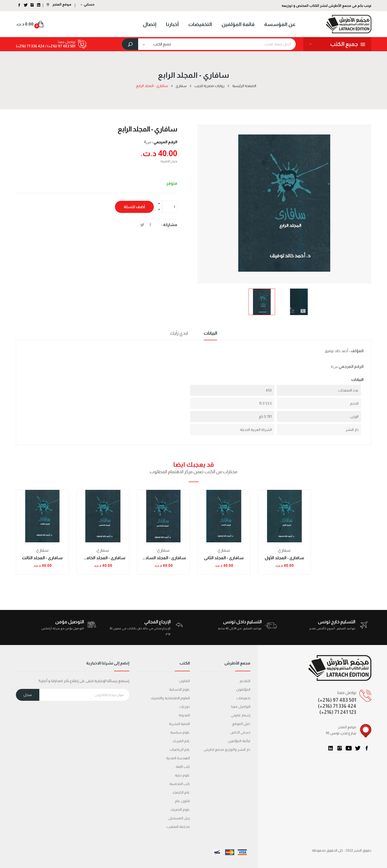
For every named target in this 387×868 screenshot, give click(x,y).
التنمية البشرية (179, 724)
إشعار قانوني (241, 715)
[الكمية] (170, 207)
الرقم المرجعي (351, 366)
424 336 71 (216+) (30, 46)
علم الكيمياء (181, 792)
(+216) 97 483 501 (337, 700)
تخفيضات (243, 698)
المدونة (184, 715)
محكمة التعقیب (178, 827)
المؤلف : (356, 351)
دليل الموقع (241, 724)
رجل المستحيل (179, 818)
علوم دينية (182, 775)
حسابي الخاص (240, 732)
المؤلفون (243, 689)
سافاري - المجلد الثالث (42, 558)
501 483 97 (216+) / (60, 46)
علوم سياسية (180, 732)
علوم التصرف (180, 809)
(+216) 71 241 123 (338, 712)
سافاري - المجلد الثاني (224, 558)
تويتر (358, 748)
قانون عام (182, 801)
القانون (184, 681)
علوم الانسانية (180, 689)
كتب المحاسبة (180, 784)
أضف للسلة (134, 207)
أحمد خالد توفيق (336, 351)
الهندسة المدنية (178, 758)
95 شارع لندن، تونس (341, 733)
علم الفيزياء (181, 741)
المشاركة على (150, 225)
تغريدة (142, 225)
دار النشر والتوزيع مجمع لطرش (227, 749)
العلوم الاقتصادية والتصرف (170, 698)
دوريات (185, 707)
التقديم (245, 681)
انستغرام (340, 748)
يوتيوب (349, 748)
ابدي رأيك (179, 333)
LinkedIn (331, 748)
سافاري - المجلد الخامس (103, 558)
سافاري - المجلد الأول (284, 558)
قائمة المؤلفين (239, 741)
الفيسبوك (367, 748)
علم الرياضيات (180, 749)
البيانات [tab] (210, 333)
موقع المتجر (59, 4)
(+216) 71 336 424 (337, 706)
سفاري (42, 550)
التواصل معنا (241, 707)
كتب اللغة (183, 767)
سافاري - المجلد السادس (163, 558)
